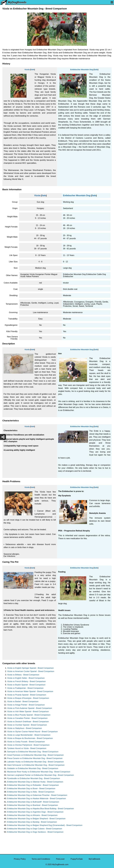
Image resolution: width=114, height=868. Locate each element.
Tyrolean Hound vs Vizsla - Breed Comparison (27, 748)
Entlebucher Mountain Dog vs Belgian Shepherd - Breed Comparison (36, 819)
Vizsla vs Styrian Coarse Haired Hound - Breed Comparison (32, 732)
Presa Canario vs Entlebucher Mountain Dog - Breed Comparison (35, 758)
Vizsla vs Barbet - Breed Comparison (23, 701)
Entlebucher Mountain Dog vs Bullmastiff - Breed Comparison (33, 802)
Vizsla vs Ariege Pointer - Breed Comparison (26, 705)
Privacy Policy (20, 859)
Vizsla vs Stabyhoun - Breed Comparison (25, 728)
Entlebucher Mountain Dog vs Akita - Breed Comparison (31, 792)
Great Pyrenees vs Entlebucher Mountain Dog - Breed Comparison (35, 755)
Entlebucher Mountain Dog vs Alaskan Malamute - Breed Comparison (37, 799)
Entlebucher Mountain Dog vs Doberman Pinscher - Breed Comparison (37, 795)
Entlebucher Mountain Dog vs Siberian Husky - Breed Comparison (35, 782)
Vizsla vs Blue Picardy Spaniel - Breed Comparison (29, 715)
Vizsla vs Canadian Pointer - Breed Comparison (27, 718)
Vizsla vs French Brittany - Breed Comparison (26, 681)
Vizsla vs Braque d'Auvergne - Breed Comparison (28, 698)
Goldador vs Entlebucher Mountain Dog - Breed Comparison (33, 768)
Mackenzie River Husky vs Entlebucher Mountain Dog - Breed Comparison (39, 772)
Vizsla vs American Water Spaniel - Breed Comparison (30, 691)
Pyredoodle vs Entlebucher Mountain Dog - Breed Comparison (34, 778)
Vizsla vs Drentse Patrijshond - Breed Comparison (28, 745)
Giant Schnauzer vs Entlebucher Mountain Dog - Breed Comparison (36, 765)
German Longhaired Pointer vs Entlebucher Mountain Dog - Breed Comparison (40, 775)
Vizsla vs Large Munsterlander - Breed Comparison (29, 735)
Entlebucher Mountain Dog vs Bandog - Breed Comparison (32, 822)
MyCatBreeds (94, 859)
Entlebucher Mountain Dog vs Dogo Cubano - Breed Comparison (35, 829)
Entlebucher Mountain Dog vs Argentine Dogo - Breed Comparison (35, 812)
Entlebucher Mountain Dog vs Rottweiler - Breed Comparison (33, 785)
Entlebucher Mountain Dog (82, 69)
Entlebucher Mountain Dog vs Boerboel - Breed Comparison (33, 805)
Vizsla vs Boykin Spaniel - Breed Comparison (26, 685)
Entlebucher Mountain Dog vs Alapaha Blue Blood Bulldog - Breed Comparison (40, 809)
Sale (32, 69)
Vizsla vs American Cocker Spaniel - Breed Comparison (31, 671)
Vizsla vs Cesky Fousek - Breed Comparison (26, 742)
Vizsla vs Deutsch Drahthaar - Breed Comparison (28, 722)
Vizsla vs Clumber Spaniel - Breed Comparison (27, 725)
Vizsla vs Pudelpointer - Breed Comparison (25, 688)
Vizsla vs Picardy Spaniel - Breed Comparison (27, 695)
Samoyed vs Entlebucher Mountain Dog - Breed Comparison (33, 752)
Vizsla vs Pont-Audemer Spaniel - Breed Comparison (30, 708)
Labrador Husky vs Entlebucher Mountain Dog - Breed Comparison (35, 762)
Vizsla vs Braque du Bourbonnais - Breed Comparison (30, 738)
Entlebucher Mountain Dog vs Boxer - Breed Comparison (31, 788)
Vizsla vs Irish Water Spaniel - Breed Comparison (28, 712)
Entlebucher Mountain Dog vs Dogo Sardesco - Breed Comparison (35, 832)
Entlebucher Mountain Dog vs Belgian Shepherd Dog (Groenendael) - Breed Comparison (45, 825)
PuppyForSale (77, 859)
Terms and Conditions (41, 859)
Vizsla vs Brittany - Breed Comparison (23, 675)
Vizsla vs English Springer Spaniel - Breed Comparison (30, 668)
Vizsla (27, 69)
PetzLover (60, 859)
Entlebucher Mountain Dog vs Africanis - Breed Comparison (32, 815)
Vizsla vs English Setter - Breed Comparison (26, 678)
